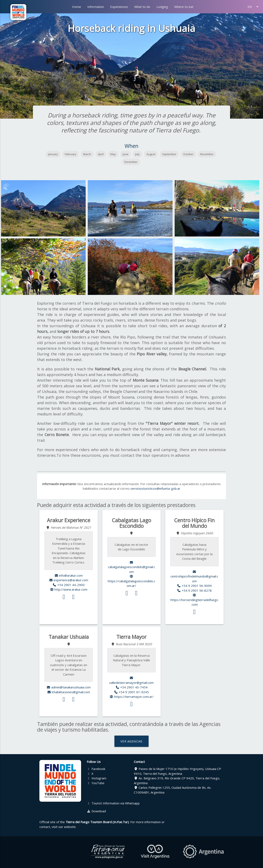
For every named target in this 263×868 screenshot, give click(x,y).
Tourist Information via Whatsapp (113, 803)
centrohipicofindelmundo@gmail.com (194, 577)
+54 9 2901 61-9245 (132, 692)
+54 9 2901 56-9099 (195, 586)
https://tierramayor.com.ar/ (131, 697)
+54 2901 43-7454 (131, 687)
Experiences (119, 7)
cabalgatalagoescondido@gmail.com (131, 567)
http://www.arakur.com (69, 589)
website (70, 827)
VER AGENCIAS (131, 741)
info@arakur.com (69, 575)
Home (77, 7)
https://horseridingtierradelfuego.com (194, 600)
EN (254, 7)
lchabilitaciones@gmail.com (69, 692)
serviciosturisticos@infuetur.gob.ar (155, 488)
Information (96, 7)
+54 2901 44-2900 (69, 585)
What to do (142, 7)
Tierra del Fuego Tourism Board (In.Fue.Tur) (97, 822)
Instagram (96, 778)
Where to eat (184, 7)
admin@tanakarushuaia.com (69, 687)
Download (96, 811)
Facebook (96, 769)
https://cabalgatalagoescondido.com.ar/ (131, 581)
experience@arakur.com (69, 580)
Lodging (162, 7)
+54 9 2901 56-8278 (195, 590)
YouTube (96, 783)
